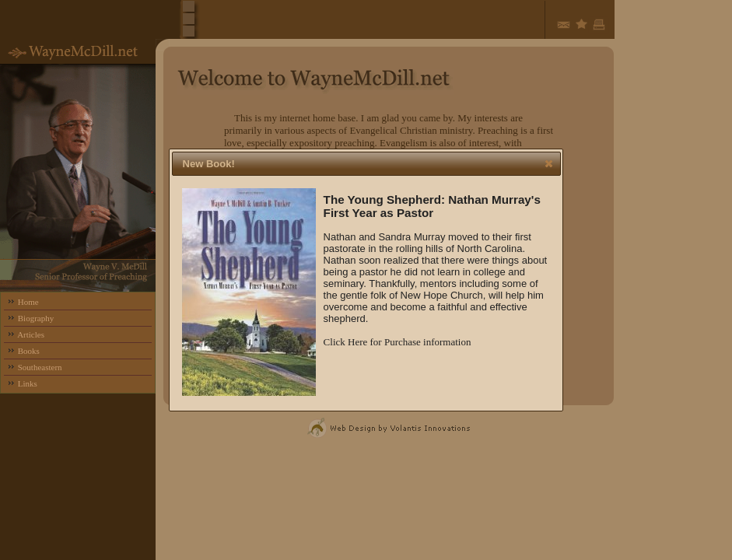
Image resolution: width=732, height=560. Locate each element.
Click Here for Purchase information (398, 342)
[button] (549, 163)
